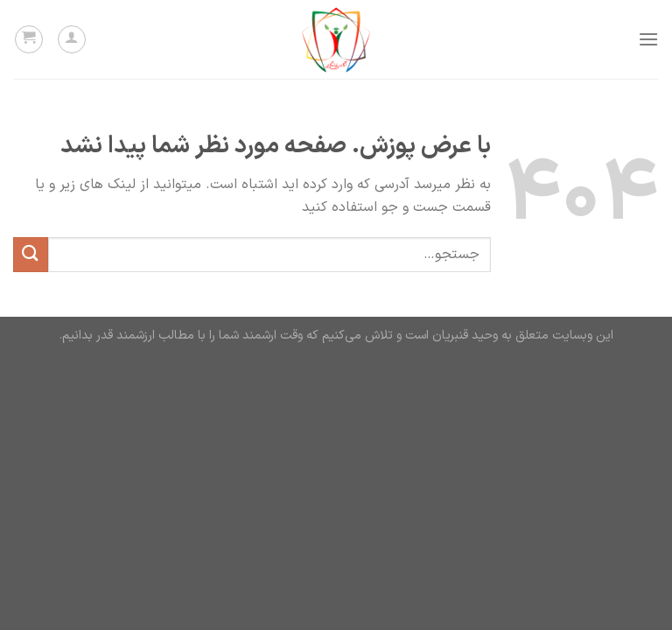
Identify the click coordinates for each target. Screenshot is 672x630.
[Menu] (648, 39)
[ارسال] (31, 254)
